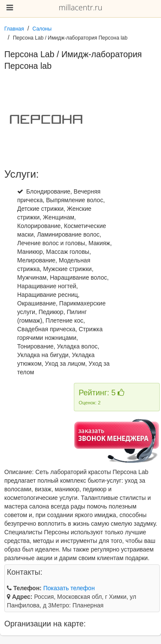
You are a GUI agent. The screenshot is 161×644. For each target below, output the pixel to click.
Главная (14, 29)
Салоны (42, 29)
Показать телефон (69, 588)
